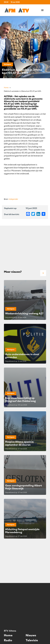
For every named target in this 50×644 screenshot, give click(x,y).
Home (6, 88)
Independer (13, 199)
